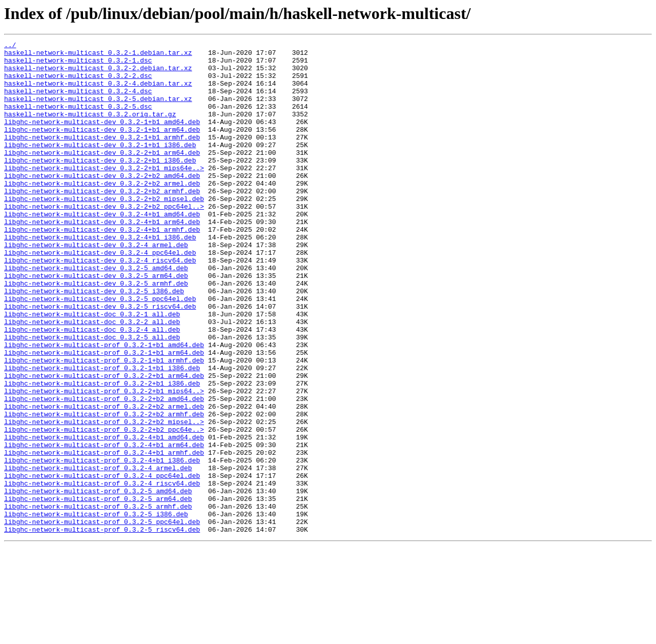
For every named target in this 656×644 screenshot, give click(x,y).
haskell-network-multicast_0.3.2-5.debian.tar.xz (98, 111)
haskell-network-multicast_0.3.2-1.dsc (78, 65)
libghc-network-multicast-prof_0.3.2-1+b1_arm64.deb (104, 415)
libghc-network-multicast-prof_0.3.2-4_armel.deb (98, 554)
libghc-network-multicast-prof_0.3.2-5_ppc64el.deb (102, 618)
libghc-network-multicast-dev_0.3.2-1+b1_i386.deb (100, 166)
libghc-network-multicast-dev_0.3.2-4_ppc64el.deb (100, 295)
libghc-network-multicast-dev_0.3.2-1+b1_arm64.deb (102, 148)
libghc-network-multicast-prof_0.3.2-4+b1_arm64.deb (104, 526)
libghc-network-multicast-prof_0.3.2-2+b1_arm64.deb (104, 443)
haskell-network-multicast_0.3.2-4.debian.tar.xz (98, 92)
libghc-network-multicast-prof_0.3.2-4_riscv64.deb (102, 572)
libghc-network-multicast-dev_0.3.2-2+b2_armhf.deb (102, 222)
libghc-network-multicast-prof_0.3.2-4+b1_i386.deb (102, 545)
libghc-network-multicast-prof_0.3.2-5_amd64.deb (98, 581)
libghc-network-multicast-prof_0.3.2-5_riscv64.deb (102, 628)
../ (10, 46)
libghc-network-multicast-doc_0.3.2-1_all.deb (92, 369)
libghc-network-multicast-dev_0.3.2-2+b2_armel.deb (102, 212)
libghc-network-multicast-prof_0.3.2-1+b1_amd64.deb (104, 406)
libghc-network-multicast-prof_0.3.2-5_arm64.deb (98, 591)
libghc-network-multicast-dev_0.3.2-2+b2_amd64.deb (102, 203)
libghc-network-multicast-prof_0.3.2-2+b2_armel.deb (104, 480)
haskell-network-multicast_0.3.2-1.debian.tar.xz (98, 55)
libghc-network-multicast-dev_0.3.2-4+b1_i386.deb (100, 277)
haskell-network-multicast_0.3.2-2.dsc (78, 83)
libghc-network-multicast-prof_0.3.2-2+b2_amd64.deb (104, 471)
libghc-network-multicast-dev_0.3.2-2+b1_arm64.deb (102, 175)
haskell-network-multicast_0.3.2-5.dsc (78, 120)
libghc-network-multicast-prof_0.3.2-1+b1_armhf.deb (104, 425)
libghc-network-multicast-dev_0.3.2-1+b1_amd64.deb (102, 138)
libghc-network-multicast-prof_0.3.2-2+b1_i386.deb (102, 452)
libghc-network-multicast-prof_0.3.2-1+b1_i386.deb (102, 434)
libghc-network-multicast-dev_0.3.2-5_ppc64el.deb (100, 351)
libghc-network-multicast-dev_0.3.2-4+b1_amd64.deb (102, 249)
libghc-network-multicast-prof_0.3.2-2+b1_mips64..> (104, 461)
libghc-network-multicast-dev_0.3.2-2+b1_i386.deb (100, 185)
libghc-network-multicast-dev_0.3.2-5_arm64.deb (96, 323)
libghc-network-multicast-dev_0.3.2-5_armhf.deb (96, 332)
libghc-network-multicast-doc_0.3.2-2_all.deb (92, 378)
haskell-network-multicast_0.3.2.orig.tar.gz (90, 129)
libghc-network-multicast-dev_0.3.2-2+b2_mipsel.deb (104, 231)
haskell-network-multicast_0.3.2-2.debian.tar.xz (98, 74)
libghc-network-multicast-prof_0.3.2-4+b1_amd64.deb (104, 517)
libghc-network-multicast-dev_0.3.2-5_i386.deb (94, 341)
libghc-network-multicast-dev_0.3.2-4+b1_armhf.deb (102, 268)
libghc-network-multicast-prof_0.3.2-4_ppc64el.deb (102, 563)
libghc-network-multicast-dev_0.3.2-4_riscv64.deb (100, 305)
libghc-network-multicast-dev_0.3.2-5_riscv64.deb (100, 360)
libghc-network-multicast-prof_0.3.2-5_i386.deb (96, 609)
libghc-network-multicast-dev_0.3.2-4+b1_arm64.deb (102, 258)
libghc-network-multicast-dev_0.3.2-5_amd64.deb (96, 314)
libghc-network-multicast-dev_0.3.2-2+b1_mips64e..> (104, 194)
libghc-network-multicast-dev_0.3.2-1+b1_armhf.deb (102, 157)
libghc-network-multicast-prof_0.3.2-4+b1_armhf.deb (104, 535)
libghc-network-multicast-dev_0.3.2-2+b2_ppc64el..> (104, 240)
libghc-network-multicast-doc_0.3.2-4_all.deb (92, 388)
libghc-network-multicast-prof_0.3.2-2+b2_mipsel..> (104, 498)
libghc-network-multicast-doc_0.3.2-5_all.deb (92, 397)
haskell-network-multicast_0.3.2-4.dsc (78, 102)
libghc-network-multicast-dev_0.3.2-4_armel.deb (96, 286)
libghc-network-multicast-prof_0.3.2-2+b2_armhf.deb (104, 489)
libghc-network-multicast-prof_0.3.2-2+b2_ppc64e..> (104, 508)
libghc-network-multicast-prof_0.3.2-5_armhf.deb (98, 600)
